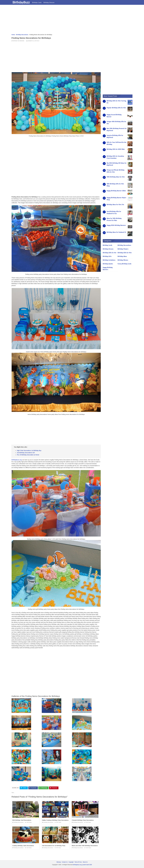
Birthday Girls (107, 256)
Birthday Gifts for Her (110, 253)
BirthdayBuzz (21, 2)
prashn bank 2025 (87, 865)
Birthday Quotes (108, 264)
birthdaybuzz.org (17, 460)
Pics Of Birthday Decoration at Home (28, 455)
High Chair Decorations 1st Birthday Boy (29, 451)
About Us (85, 862)
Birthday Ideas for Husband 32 (116, 232)
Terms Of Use (78, 862)
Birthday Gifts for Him (125, 253)
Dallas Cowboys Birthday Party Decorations (55, 820)
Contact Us (65, 862)
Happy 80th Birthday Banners (116, 225)
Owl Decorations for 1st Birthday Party (54, 846)
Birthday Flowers (123, 249)
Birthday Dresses (49, 2)
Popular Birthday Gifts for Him (116, 108)
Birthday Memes (123, 260)
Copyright (71, 862)
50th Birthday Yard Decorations (22, 820)
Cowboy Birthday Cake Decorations (23, 846)
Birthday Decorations (19, 41)
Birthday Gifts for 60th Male (116, 149)
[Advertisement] (70, 20)
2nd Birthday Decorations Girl (26, 453)
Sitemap (59, 862)
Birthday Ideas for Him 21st (115, 205)
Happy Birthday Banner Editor (116, 191)
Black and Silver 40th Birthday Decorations (85, 846)
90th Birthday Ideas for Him (116, 177)
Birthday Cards (37, 2)
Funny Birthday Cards (124, 264)
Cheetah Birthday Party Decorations (83, 820)
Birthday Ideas (122, 256)
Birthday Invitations (109, 260)
